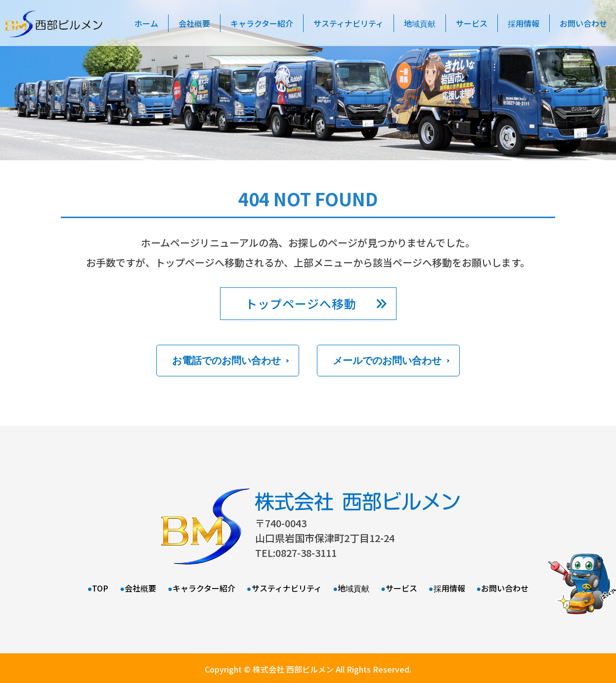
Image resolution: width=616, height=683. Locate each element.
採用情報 (524, 23)
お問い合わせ (505, 588)
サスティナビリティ (349, 23)
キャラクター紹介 (262, 23)
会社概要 (194, 23)
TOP (100, 588)
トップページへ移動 (301, 303)
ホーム (146, 23)
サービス (472, 23)
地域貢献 (420, 23)
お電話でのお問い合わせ (226, 361)
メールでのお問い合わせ (387, 361)
